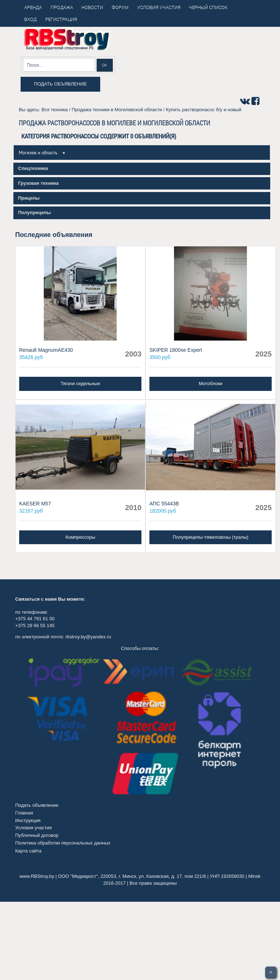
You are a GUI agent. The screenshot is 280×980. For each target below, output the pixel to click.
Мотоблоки (211, 383)
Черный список (208, 7)
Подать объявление (60, 84)
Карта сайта (28, 851)
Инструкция (28, 820)
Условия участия (33, 828)
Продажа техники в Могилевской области (117, 110)
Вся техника (55, 110)
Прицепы (29, 198)
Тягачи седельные (80, 383)
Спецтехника (33, 168)
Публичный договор (37, 835)
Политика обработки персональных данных (63, 843)
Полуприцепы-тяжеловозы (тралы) (210, 537)
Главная (24, 813)
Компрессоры (80, 537)
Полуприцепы (34, 212)
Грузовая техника (38, 183)
